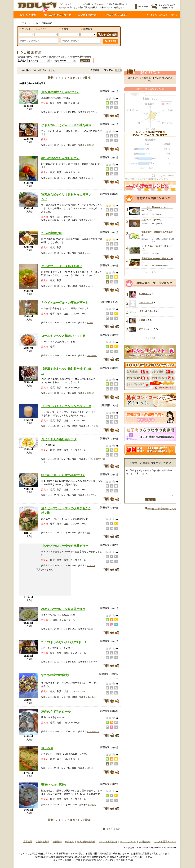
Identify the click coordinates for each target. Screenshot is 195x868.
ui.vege (91, 178)
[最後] (87, 78)
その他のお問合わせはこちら (161, 512)
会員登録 (57, 842)
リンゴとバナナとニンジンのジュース (66, 406)
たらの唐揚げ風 (52, 233)
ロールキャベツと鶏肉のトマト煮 (63, 336)
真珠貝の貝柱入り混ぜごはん (60, 92)
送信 (150, 503)
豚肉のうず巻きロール (56, 712)
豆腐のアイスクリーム (152, 220)
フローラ (92, 220)
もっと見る (150, 272)
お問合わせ (145, 842)
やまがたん (92, 112)
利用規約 (69, 842)
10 (78, 78)
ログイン (174, 15)
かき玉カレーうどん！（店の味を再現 (66, 125)
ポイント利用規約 (108, 842)
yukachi (90, 629)
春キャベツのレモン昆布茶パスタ (63, 609)
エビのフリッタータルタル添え (62, 266)
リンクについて (128, 842)
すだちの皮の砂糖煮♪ (55, 675)
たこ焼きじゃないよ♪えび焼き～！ (64, 642)
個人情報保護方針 (86, 842)
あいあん (92, 697)
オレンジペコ (93, 732)
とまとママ (92, 662)
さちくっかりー (146, 329)
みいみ (90, 323)
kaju (88, 253)
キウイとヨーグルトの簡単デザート (65, 303)
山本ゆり (91, 145)
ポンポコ (91, 566)
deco (88, 533)
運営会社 (28, 842)
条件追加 (110, 41)
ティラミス (93, 426)
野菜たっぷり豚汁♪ (54, 785)
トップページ (24, 23)
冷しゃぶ (47, 748)
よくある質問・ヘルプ (165, 842)
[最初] (51, 78)
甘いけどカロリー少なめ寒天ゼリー (65, 546)
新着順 (119, 70)
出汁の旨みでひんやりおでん (60, 158)
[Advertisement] (150, 44)
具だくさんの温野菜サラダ (59, 439)
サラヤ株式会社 (146, 311)
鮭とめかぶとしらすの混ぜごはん (63, 475)
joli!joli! (90, 768)
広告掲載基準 (42, 842)
